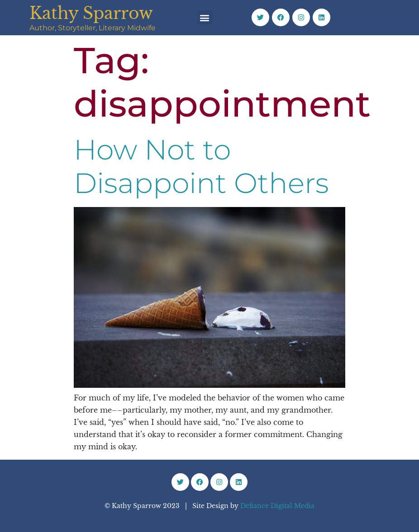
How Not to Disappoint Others (201, 166)
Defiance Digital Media (277, 506)
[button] (205, 17)
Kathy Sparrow (91, 13)
